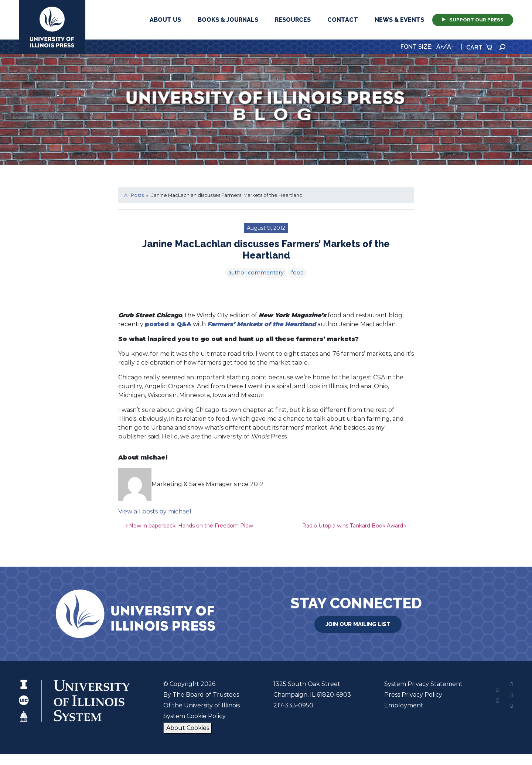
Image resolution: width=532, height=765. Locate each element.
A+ (440, 47)
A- (450, 47)
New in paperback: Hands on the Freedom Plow (189, 526)
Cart (479, 47)
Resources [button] (293, 20)
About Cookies (188, 728)
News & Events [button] (399, 20)
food (297, 273)
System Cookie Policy (195, 716)
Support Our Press (473, 20)
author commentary (256, 273)
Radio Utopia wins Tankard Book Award (354, 526)
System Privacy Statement (423, 684)
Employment (404, 705)
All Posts (134, 195)
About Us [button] (165, 20)
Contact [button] (343, 20)
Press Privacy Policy (413, 695)
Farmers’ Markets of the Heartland (262, 324)
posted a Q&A (168, 324)
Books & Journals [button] (228, 20)
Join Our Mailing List (358, 624)
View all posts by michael (155, 511)
